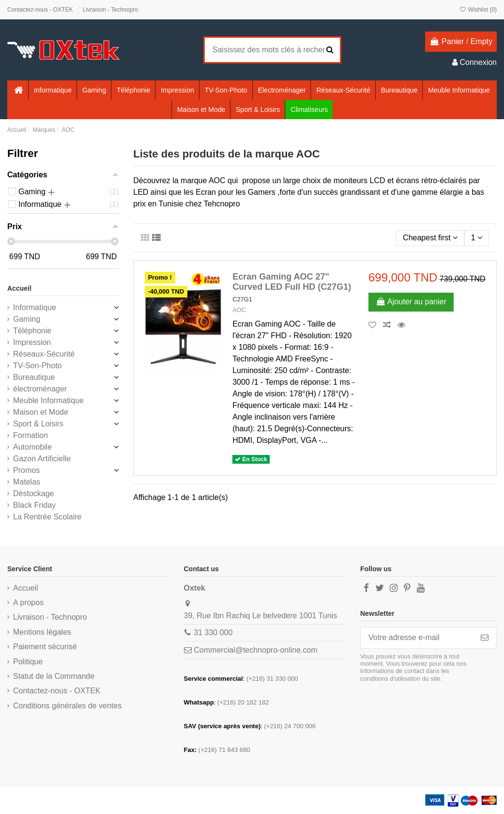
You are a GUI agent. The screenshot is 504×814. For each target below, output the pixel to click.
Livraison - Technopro (111, 10)
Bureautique (34, 377)
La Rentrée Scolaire (47, 517)
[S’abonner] (485, 638)
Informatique (35, 307)
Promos (26, 470)
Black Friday (34, 505)
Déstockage (34, 493)
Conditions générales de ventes (67, 706)
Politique (28, 662)
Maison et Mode (41, 412)
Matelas (27, 482)
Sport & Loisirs (38, 424)
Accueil (19, 288)
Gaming (27, 319)
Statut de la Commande (54, 676)
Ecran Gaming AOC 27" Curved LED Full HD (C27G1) (292, 282)
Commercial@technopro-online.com (255, 650)
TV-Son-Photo (38, 366)
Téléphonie (32, 331)
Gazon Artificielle (42, 459)
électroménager (40, 389)
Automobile (32, 447)
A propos (28, 603)
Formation (31, 435)
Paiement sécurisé (45, 647)
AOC (239, 310)
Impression (32, 342)
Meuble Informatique (48, 400)
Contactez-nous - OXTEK (41, 10)
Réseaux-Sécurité (44, 354)
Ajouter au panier (411, 302)
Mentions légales (42, 632)
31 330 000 (213, 633)
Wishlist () (478, 10)
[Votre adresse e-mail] (417, 638)
